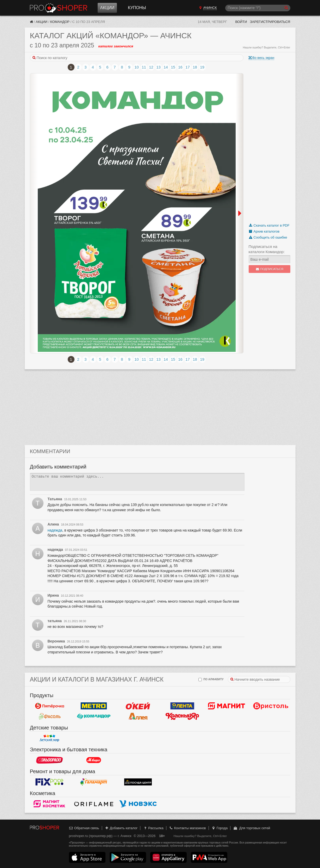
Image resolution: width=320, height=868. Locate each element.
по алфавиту (211, 680)
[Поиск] (258, 8)
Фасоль (49, 716)
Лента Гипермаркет (182, 706)
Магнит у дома (227, 706)
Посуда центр (138, 782)
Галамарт (94, 782)
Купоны (137, 8)
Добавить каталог (121, 828)
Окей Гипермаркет (138, 706)
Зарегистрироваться (270, 22)
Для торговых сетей (252, 828)
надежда (55, 530)
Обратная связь (84, 828)
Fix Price (49, 782)
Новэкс (138, 804)
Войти (241, 22)
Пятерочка (49, 706)
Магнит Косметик (49, 804)
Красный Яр (182, 716)
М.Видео (94, 760)
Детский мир (49, 738)
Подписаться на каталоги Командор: (267, 249)
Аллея (138, 716)
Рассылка (153, 828)
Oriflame (94, 804)
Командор (60, 22)
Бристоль (271, 706)
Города (219, 828)
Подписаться (269, 269)
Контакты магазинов (187, 828)
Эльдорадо (49, 760)
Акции (107, 8)
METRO (94, 706)
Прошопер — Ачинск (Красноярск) (59, 8)
